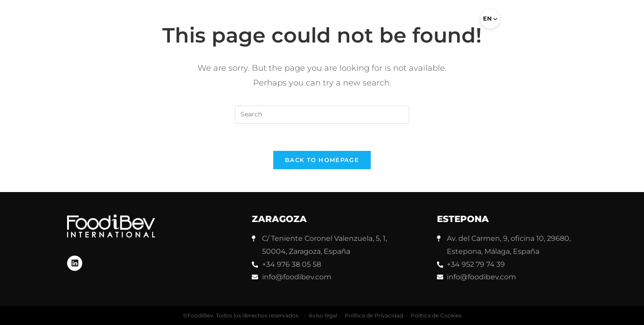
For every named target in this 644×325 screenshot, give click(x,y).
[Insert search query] (322, 115)
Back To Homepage (322, 160)
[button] (462, 22)
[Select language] (490, 19)
